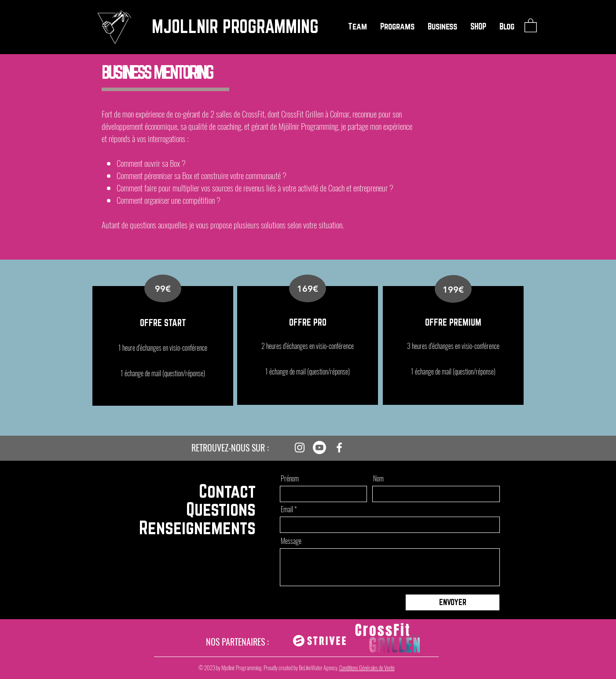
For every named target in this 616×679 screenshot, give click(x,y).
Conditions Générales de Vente (367, 668)
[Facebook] (339, 448)
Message (291, 541)
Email (287, 509)
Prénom (290, 478)
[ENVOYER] (453, 602)
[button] (357, 26)
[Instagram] (300, 448)
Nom (378, 478)
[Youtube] (319, 448)
